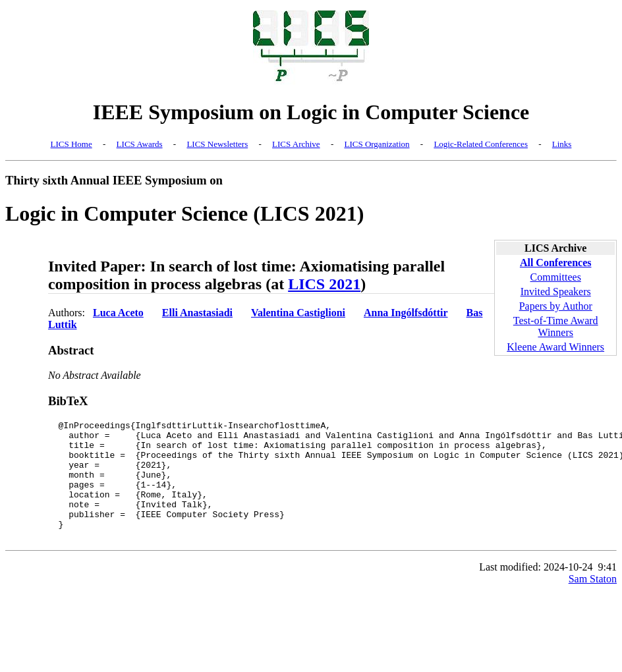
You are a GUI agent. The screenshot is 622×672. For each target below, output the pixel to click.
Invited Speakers (556, 292)
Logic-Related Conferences (481, 144)
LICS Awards (140, 144)
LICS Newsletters (217, 144)
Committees (556, 277)
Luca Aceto (118, 313)
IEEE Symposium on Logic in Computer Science (311, 112)
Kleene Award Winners (555, 347)
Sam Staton (593, 602)
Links (562, 144)
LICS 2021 (324, 284)
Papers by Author (556, 306)
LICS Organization (377, 144)
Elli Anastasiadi (197, 313)
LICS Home (71, 144)
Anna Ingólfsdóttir (406, 313)
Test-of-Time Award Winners (556, 326)
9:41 (608, 591)
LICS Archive (296, 144)
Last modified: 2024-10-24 (536, 591)
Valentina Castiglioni (298, 313)
